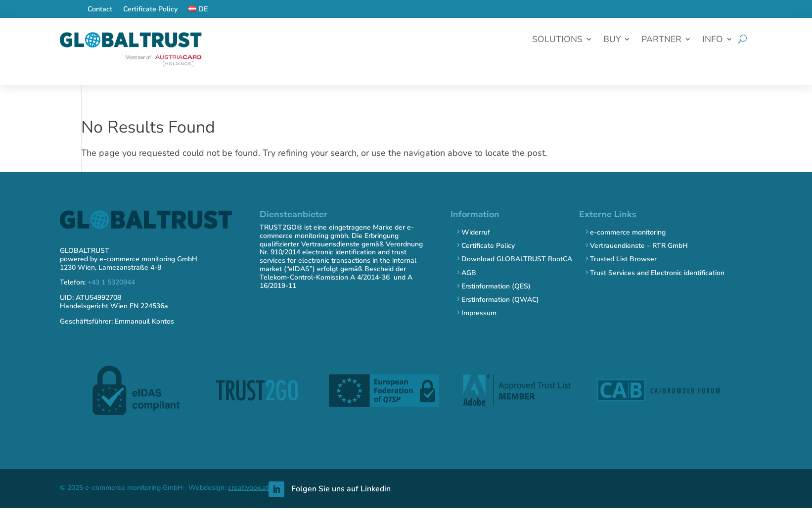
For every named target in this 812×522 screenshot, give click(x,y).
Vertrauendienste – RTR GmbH (639, 246)
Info (713, 40)
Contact (100, 10)
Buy (612, 40)
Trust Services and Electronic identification (657, 273)
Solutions (557, 40)
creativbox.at (248, 488)
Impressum (479, 313)
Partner (661, 40)
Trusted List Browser (623, 259)
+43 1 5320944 (111, 282)
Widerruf (476, 232)
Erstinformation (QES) (496, 286)
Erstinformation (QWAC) (500, 300)
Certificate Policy (150, 10)
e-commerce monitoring (628, 232)
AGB (469, 273)
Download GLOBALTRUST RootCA (517, 259)
